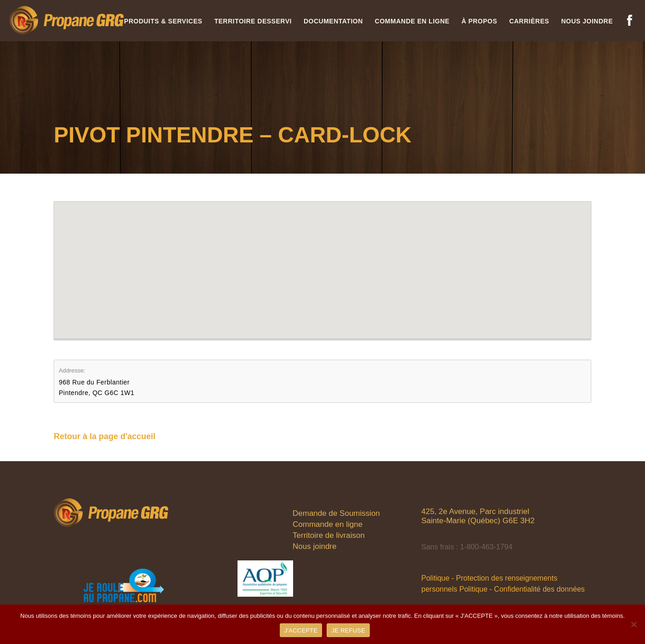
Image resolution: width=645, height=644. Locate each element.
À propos (479, 21)
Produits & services (163, 21)
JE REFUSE (348, 630)
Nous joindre (587, 21)
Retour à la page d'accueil (105, 436)
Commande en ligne (412, 21)
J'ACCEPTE (301, 630)
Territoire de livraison (329, 535)
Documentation (333, 21)
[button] (322, 262)
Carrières (529, 21)
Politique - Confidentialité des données (522, 589)
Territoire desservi (253, 21)
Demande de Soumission (336, 513)
